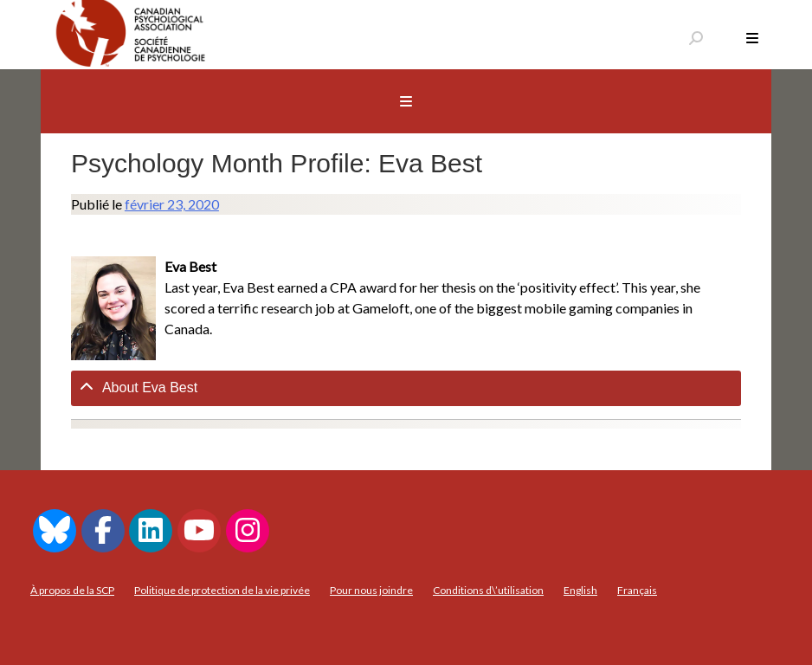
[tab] (406, 388)
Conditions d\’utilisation (488, 590)
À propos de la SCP (72, 590)
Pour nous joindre (371, 590)
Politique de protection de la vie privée (222, 590)
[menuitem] (580, 591)
